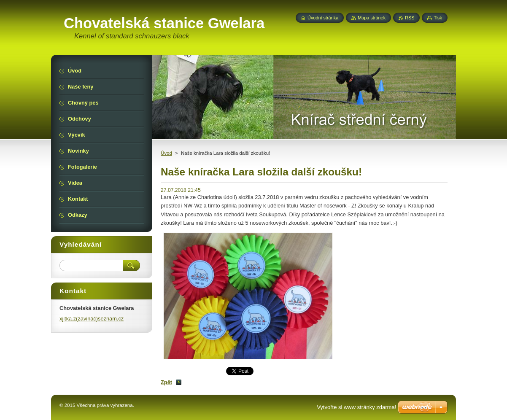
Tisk (438, 18)
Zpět (166, 382)
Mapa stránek (372, 18)
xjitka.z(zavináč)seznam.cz (92, 319)
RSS (410, 18)
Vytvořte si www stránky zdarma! (356, 407)
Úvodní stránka (323, 18)
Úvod (166, 153)
